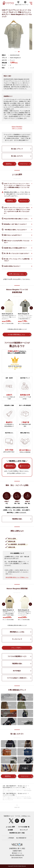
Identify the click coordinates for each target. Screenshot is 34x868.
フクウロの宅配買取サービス (17, 656)
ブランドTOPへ (16, 648)
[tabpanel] (17, 35)
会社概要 (10, 830)
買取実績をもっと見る (17, 632)
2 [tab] (17, 52)
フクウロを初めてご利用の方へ (17, 678)
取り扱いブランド (17, 149)
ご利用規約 (11, 838)
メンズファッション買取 (9, 795)
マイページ (24, 164)
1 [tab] (15, 52)
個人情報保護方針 (21, 838)
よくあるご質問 (10, 827)
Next (31, 308)
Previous (3, 308)
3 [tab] (19, 52)
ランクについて (17, 639)
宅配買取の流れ (17, 519)
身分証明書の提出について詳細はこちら (17, 577)
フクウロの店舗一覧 (24, 827)
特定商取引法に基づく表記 (17, 833)
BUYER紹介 (17, 671)
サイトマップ (24, 830)
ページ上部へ (17, 806)
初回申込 (9, 164)
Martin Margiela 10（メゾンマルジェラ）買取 (14, 787)
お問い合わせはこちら (16, 274)
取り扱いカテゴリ (17, 156)
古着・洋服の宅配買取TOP (9, 786)
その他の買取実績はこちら (16, 335)
